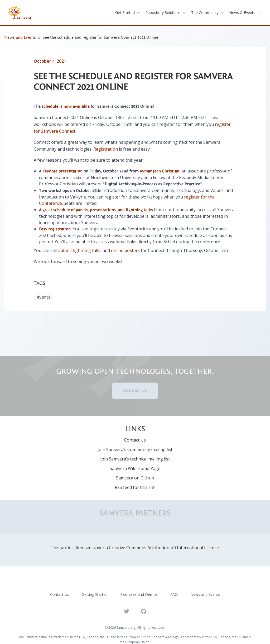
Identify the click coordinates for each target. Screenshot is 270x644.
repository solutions (166, 13)
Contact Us (135, 391)
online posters (125, 250)
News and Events (20, 37)
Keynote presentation (62, 171)
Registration (106, 149)
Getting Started (95, 594)
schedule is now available (66, 106)
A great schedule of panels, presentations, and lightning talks (96, 210)
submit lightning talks (80, 250)
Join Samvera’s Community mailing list (135, 449)
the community (208, 13)
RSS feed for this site (135, 487)
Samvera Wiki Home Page (135, 468)
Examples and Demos (139, 594)
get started (128, 13)
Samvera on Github (135, 478)
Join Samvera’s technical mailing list (135, 459)
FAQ (174, 594)
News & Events (245, 13)
